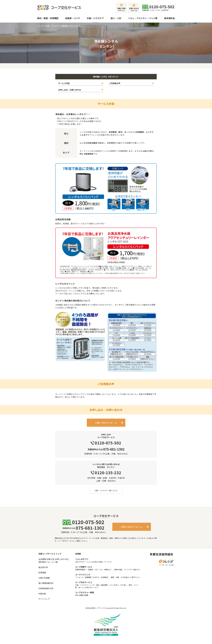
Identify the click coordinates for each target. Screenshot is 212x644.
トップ (41, 26)
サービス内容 (64, 83)
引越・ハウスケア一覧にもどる (106, 490)
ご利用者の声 (115, 83)
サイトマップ (44, 599)
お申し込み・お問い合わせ (70, 90)
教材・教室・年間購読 (48, 18)
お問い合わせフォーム (134, 9)
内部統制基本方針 (46, 588)
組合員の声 (43, 567)
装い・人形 (116, 18)
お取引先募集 (44, 578)
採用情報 (42, 573)
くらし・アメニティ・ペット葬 (143, 18)
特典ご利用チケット (121, 9)
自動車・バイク (73, 18)
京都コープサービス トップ (50, 554)
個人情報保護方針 (46, 583)
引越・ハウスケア (95, 18)
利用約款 (42, 594)
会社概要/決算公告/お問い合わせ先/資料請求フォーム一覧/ (54, 561)
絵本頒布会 (169, 18)
